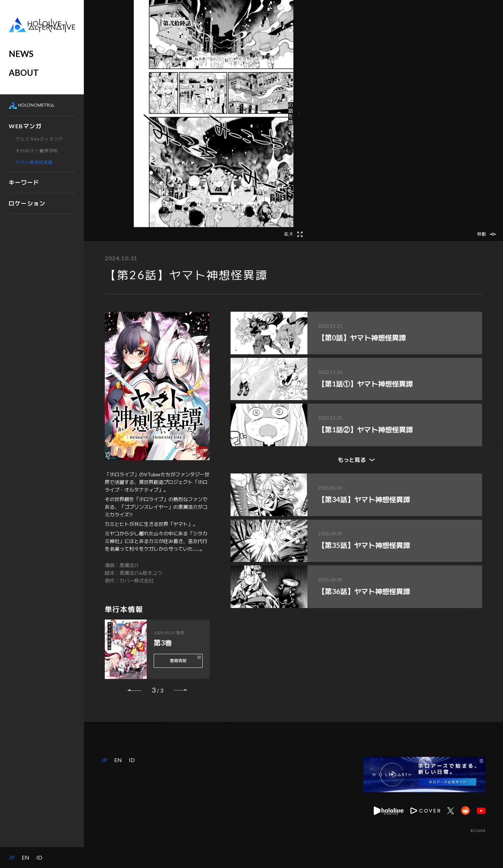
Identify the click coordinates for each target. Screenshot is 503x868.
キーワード (24, 182)
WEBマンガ (25, 126)
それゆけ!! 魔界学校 (37, 151)
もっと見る (352, 460)
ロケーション (27, 203)
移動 (482, 234)
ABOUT (24, 73)
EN (25, 858)
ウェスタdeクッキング (39, 139)
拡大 (289, 234)
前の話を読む (370, 113)
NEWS (21, 54)
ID (39, 858)
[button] (154, 114)
